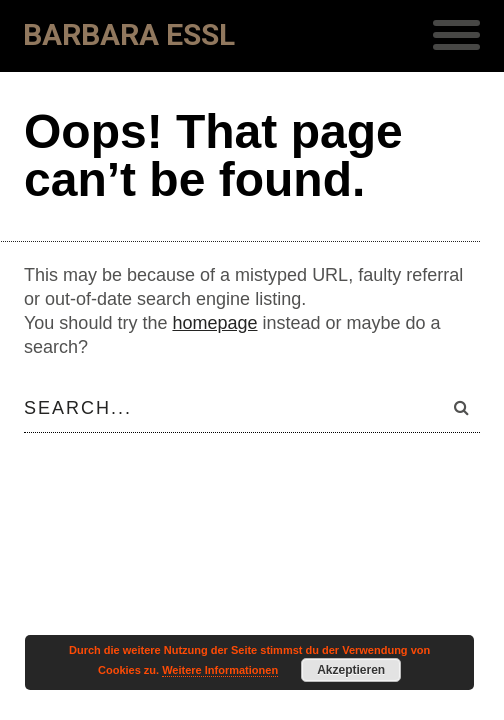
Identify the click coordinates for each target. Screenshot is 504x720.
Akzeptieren (351, 670)
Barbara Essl (129, 34)
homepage (214, 323)
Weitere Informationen (220, 670)
